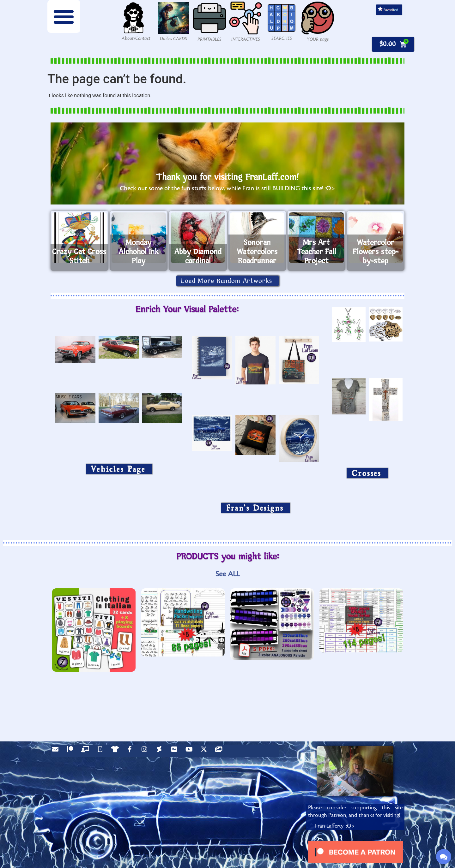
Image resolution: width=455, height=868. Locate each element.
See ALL (228, 574)
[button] (64, 16)
